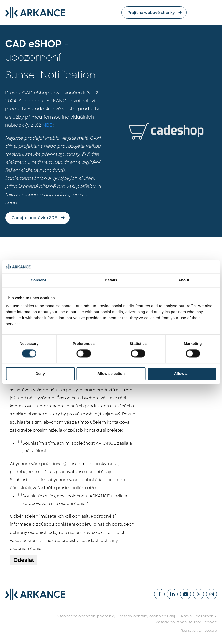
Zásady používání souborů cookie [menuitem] (186, 622)
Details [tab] (111, 280)
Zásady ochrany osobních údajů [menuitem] (148, 616)
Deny (40, 374)
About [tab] (184, 280)
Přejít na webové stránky (179, 12)
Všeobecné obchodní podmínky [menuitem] (86, 616)
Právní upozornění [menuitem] (198, 616)
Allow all (182, 374)
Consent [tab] (38, 280)
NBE (47, 125)
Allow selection (111, 374)
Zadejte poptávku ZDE (34, 218)
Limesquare (208, 631)
